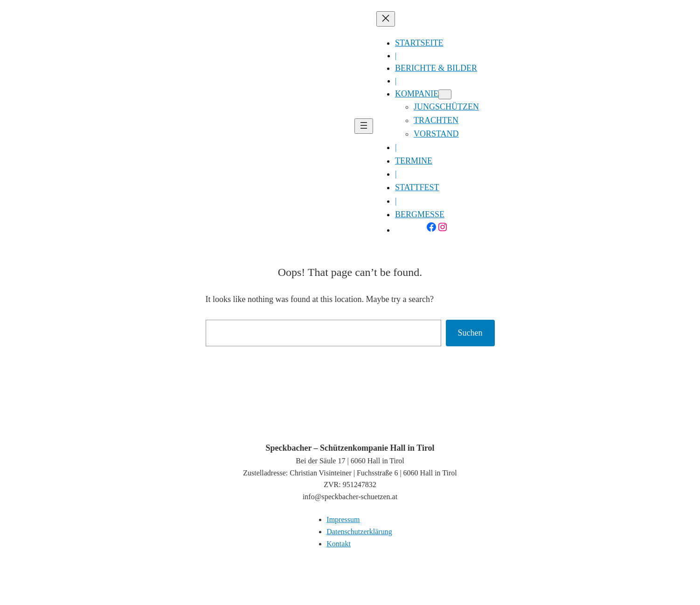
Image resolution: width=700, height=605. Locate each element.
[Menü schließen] (386, 19)
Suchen (470, 333)
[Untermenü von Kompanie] (445, 94)
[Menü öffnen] (364, 126)
